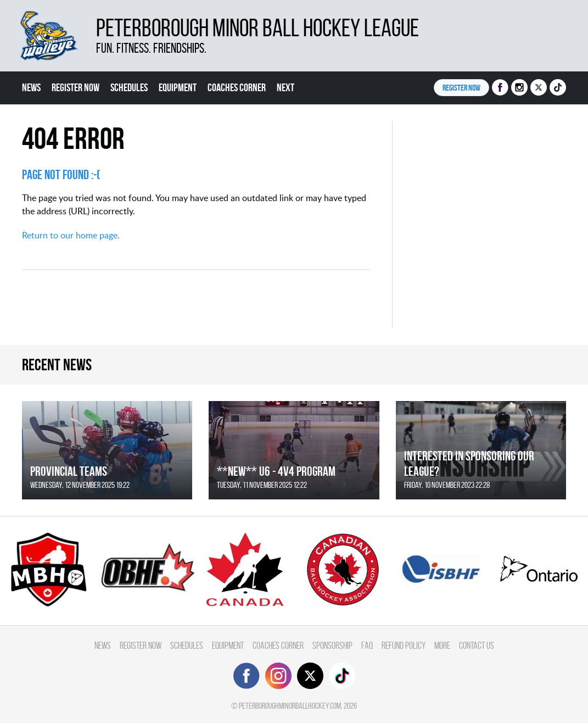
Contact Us (477, 645)
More (442, 645)
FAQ (367, 645)
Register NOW (461, 88)
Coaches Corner (237, 87)
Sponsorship (332, 645)
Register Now (75, 87)
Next (285, 87)
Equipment (178, 87)
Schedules (129, 87)
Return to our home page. (71, 235)
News (31, 87)
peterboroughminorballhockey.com (290, 706)
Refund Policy (404, 645)
